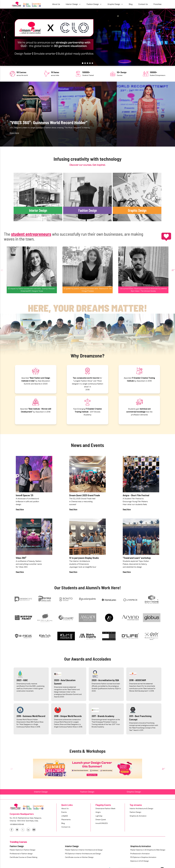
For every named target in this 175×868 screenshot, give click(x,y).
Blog (63, 823)
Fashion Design (87, 792)
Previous (2, 270)
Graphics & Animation (138, 816)
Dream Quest (101, 820)
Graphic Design (134, 792)
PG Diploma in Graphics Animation (143, 857)
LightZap (99, 816)
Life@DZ (65, 816)
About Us (65, 809)
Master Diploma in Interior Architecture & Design (84, 850)
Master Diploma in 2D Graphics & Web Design (148, 850)
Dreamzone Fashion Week (105, 809)
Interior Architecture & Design (141, 809)
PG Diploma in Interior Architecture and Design (83, 854)
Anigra (98, 812)
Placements (66, 820)
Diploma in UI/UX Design (140, 861)
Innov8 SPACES (102, 823)
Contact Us (66, 827)
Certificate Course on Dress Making (24, 857)
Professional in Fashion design (21, 854)
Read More (14, 133)
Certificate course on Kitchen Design (79, 857)
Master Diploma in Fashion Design (23, 850)
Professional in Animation (140, 854)
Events (64, 812)
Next (173, 270)
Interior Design (41, 792)
